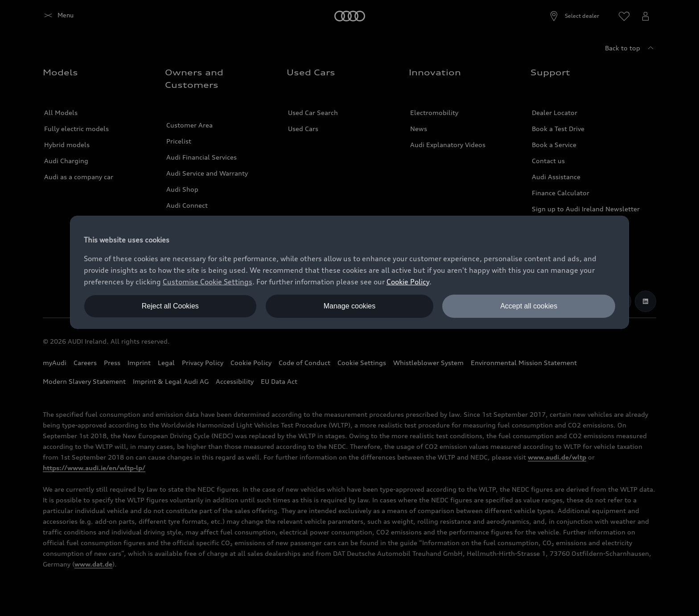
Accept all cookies (529, 306)
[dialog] (349, 272)
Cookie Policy (408, 282)
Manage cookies (350, 306)
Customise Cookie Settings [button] (208, 282)
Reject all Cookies (170, 306)
